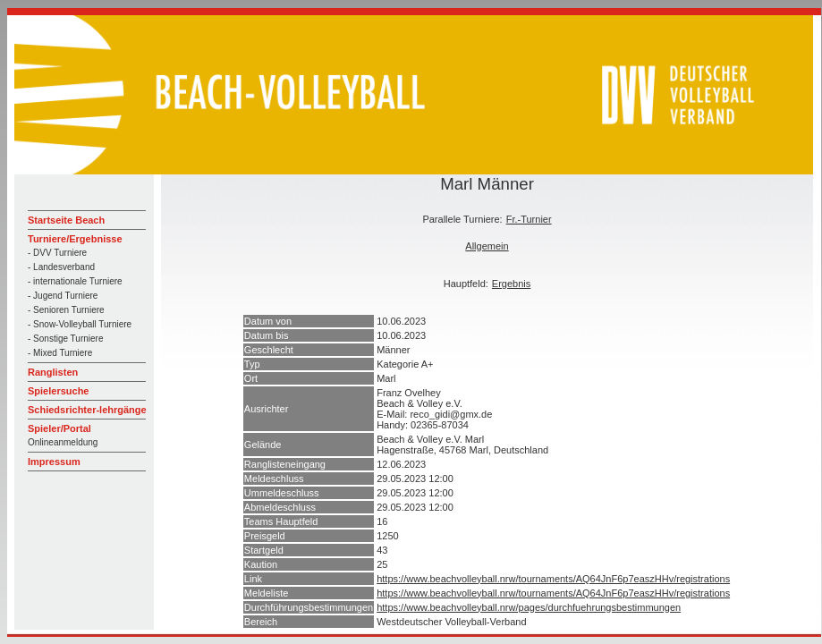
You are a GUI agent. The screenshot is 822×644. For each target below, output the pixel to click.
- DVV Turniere (57, 253)
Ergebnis (511, 284)
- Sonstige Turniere (66, 339)
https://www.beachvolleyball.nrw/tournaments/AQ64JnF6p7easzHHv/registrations (553, 579)
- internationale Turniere (75, 281)
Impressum (54, 462)
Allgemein (487, 246)
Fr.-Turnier (529, 219)
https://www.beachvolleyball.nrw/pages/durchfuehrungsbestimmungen (529, 607)
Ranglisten (53, 372)
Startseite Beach (66, 220)
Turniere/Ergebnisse (75, 239)
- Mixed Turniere (60, 353)
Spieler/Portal (59, 428)
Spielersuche (58, 391)
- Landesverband (61, 267)
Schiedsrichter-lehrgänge (87, 410)
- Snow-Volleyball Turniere (80, 324)
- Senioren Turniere (66, 310)
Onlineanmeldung (63, 442)
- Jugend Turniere (63, 296)
